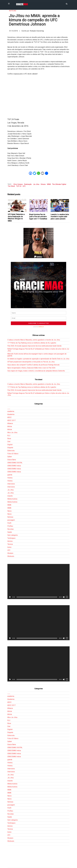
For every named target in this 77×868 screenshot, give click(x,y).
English (10, 445)
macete (10, 496)
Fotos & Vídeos (13, 454)
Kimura (43, 184)
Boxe (9, 439)
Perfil (9, 523)
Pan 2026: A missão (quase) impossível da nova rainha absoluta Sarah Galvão (34, 346)
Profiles (10, 526)
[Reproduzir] (10, 597)
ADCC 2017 (11, 420)
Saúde (10, 532)
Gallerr (10, 457)
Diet (9, 442)
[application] (38, 582)
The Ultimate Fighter (59, 184)
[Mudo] (64, 597)
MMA (49, 184)
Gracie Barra (12, 460)
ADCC (9, 417)
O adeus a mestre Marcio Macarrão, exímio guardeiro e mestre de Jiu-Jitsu (34, 340)
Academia (11, 414)
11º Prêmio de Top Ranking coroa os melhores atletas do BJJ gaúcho (32, 343)
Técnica (10, 544)
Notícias (13, 11)
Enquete (10, 448)
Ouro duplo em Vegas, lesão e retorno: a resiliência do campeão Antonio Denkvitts (36, 371)
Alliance (10, 423)
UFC (24, 186)
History (10, 478)
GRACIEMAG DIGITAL (15, 463)
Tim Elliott (11, 186)
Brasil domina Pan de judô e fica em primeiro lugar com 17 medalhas (38, 217)
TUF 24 (19, 186)
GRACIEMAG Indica (14, 466)
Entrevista (11, 451)
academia (11, 411)
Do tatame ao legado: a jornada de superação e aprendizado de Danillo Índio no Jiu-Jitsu (38, 359)
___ (9, 408)
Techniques (11, 538)
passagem (11, 520)
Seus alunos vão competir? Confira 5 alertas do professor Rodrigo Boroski (33, 365)
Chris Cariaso (18, 184)
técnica (10, 541)
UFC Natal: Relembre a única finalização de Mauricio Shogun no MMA (16, 218)
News (9, 511)
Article (10, 426)
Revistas (11, 529)
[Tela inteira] (67, 597)
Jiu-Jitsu (36, 184)
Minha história (12, 499)
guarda (10, 475)
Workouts (11, 556)
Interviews (11, 484)
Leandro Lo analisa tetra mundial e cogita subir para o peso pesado (60, 217)
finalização (28, 184)
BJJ (9, 436)
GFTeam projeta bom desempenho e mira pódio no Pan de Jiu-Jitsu (31, 362)
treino (9, 547)
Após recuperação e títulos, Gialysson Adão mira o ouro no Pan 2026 (31, 368)
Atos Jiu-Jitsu (12, 432)
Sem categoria (12, 535)
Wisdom (10, 553)
